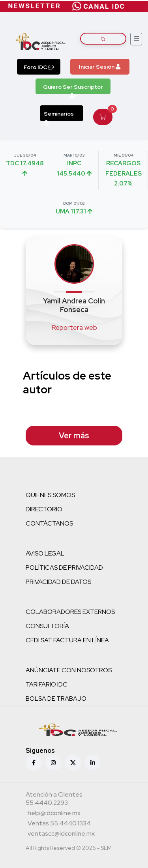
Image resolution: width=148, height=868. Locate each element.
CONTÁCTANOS (49, 523)
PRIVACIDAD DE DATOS (58, 582)
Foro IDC (39, 67)
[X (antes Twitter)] (73, 763)
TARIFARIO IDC (47, 684)
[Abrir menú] (136, 39)
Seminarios (59, 116)
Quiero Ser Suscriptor (73, 89)
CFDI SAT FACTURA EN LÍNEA (67, 640)
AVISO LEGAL (45, 553)
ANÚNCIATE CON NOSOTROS (69, 670)
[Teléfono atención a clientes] (73, 800)
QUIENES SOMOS (50, 495)
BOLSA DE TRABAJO (56, 699)
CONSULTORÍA (47, 626)
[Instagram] (53, 763)
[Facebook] (34, 763)
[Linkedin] (93, 763)
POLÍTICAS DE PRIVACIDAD (64, 568)
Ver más (74, 436)
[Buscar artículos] (103, 39)
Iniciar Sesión (100, 67)
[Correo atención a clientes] (54, 814)
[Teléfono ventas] (59, 824)
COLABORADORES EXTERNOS (70, 612)
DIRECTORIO (44, 509)
